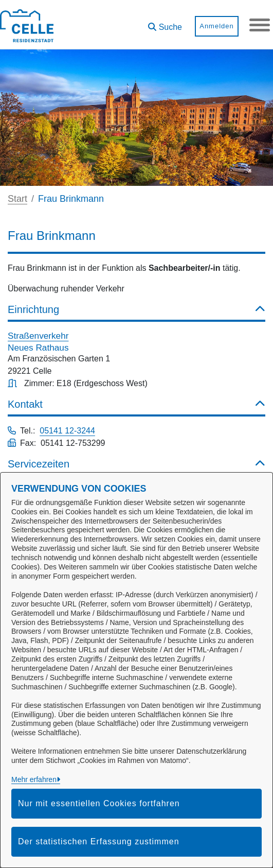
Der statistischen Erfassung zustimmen (99, 841)
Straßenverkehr (38, 336)
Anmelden (217, 26)
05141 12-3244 (67, 431)
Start (17, 199)
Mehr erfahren (34, 779)
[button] (165, 23)
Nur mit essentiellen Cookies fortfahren (99, 803)
